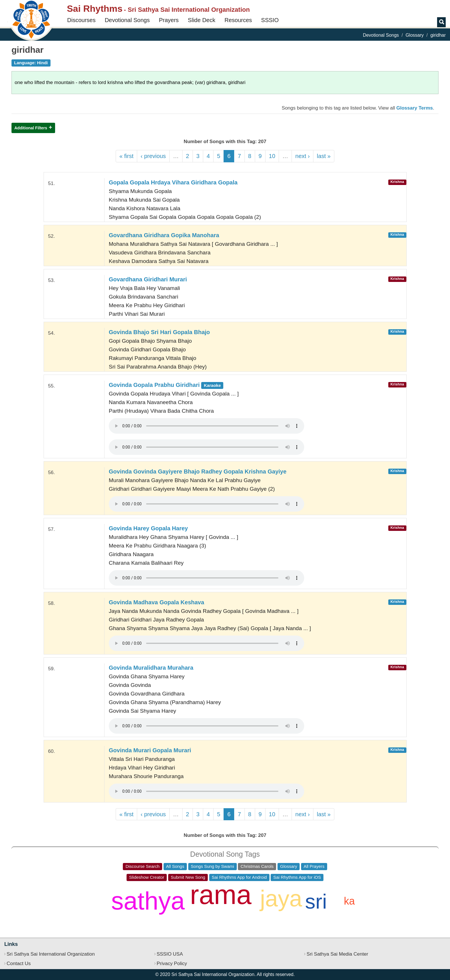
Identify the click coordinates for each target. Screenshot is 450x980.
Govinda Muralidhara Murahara (151, 668)
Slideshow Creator (147, 877)
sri (316, 901)
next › (302, 156)
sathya (148, 901)
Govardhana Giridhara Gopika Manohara (164, 235)
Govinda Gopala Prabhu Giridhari (166, 385)
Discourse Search (142, 866)
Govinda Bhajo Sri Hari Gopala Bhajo (159, 332)
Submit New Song (188, 877)
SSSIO (270, 20)
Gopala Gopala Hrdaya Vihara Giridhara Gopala (173, 182)
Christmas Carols (257, 866)
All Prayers (314, 866)
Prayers (169, 20)
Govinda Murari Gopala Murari (150, 750)
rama (221, 895)
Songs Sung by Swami (213, 866)
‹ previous (153, 156)
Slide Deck (202, 20)
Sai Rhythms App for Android (239, 877)
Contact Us (19, 964)
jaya (281, 898)
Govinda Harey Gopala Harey (148, 528)
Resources (238, 20)
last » (324, 156)
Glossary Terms (415, 108)
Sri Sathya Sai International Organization (51, 954)
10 (272, 156)
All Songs (175, 866)
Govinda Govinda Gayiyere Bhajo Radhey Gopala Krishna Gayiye (198, 472)
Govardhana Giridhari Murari (148, 279)
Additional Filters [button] (31, 128)
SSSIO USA (170, 954)
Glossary (415, 35)
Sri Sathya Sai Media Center (337, 954)
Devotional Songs (127, 20)
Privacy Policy (172, 964)
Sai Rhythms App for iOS (297, 877)
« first (126, 156)
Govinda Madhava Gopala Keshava (156, 602)
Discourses (81, 20)
